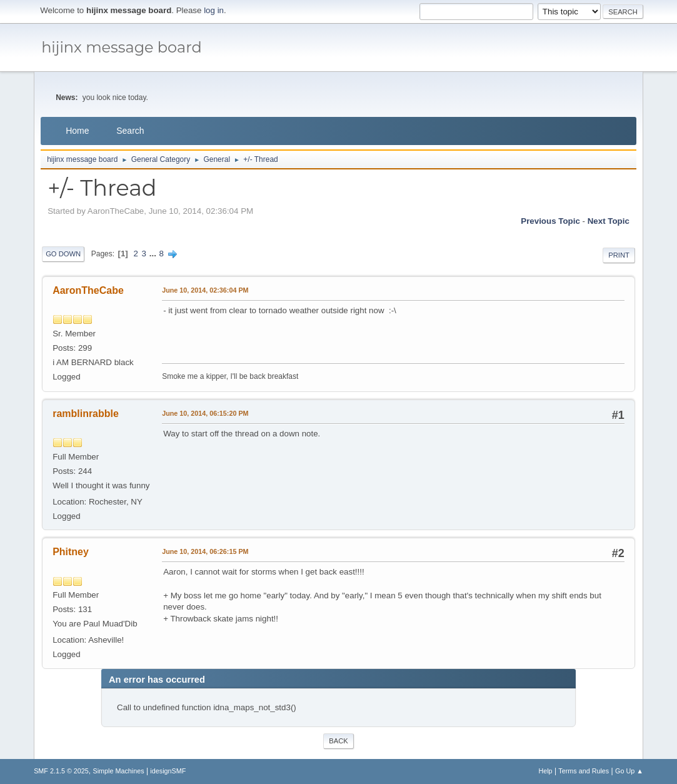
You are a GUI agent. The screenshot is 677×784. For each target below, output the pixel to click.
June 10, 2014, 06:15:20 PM (205, 413)
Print (619, 255)
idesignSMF (168, 771)
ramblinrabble (86, 414)
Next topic (609, 221)
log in (214, 10)
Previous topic (550, 221)
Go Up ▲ (629, 771)
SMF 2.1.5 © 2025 (61, 771)
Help (545, 771)
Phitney (71, 552)
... (154, 254)
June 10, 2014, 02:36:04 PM (205, 290)
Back (338, 741)
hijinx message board (122, 47)
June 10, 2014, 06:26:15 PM (205, 551)
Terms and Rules (584, 771)
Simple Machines (118, 771)
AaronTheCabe (88, 290)
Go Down (63, 254)
